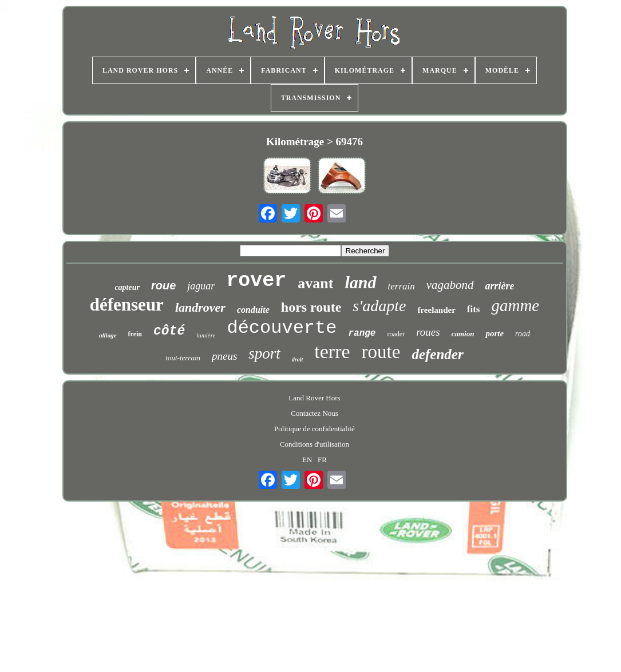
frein (135, 334)
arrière (500, 286)
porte (495, 333)
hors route (311, 307)
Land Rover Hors (314, 398)
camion (463, 334)
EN (307, 460)
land (360, 282)
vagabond (450, 285)
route (381, 352)
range (362, 333)
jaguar (201, 286)
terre (332, 351)
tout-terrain (183, 358)
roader (396, 334)
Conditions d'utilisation (315, 444)
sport (264, 353)
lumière (206, 335)
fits (474, 309)
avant (315, 283)
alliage (108, 335)
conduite (253, 310)
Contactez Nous (315, 413)
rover (256, 281)
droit (297, 359)
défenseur (127, 305)
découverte (282, 328)
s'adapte (379, 306)
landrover (200, 307)
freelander (436, 310)
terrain (402, 286)
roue (163, 285)
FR (322, 460)
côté (169, 331)
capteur (127, 287)
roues (428, 332)
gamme (515, 305)
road (523, 334)
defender (437, 354)
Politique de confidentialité (315, 429)
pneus (224, 356)
